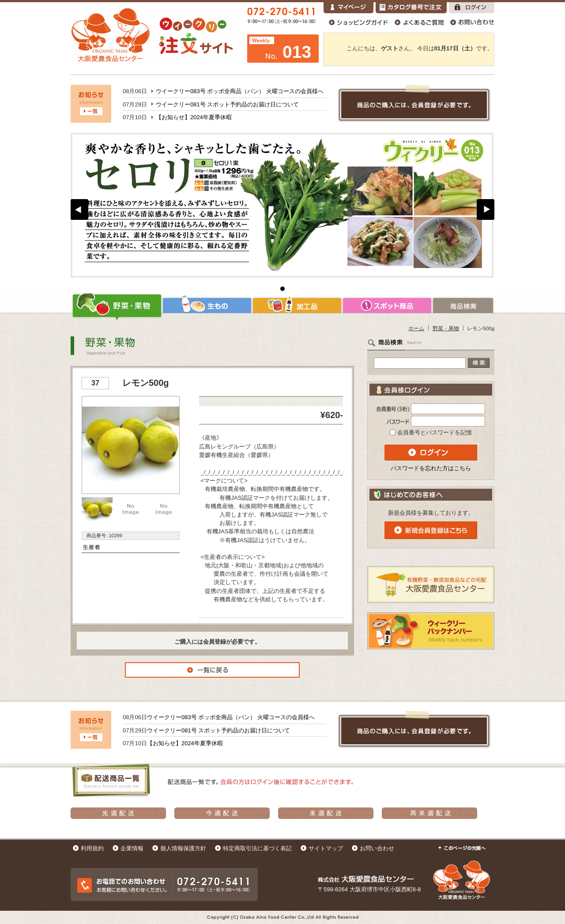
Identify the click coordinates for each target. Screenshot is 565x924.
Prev (79, 209)
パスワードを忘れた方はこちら (431, 468)
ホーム (416, 328)
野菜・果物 (116, 305)
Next (486, 209)
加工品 (297, 305)
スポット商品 (387, 305)
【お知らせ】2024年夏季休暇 (194, 117)
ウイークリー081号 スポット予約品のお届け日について (227, 104)
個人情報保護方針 (183, 848)
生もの (207, 305)
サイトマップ (326, 848)
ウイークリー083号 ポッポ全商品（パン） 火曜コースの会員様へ (240, 91)
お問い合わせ (377, 848)
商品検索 (463, 305)
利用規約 (92, 848)
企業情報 (132, 848)
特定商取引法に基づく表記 (257, 848)
